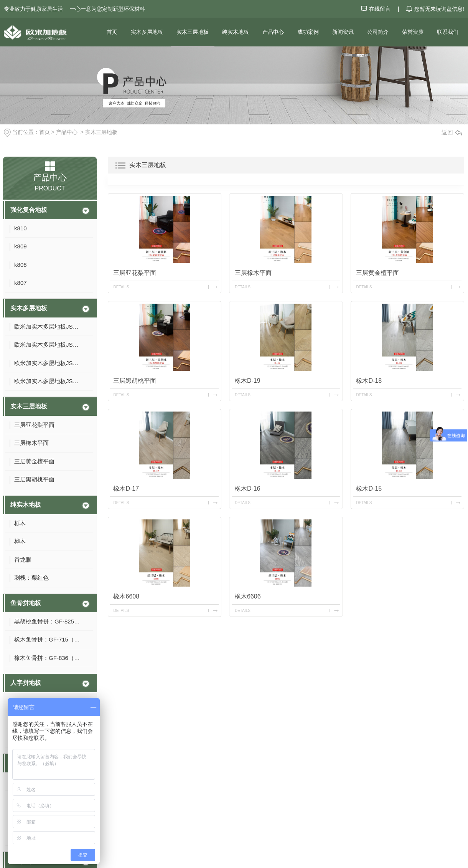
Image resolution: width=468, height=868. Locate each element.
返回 (452, 132)
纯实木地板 (236, 32)
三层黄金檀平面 (377, 273)
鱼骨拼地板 (26, 603)
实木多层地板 (147, 32)
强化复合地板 (29, 210)
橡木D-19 (248, 381)
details (121, 287)
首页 (112, 32)
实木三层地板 (193, 32)
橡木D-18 (369, 381)
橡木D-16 (248, 489)
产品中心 (273, 32)
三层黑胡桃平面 (135, 381)
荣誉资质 (413, 32)
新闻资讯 (343, 32)
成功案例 (308, 32)
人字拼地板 (26, 683)
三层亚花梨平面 (135, 273)
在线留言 (377, 9)
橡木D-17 (126, 489)
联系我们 (448, 32)
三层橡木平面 (253, 273)
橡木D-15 (369, 489)
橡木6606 (248, 596)
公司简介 (378, 32)
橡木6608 (126, 596)
